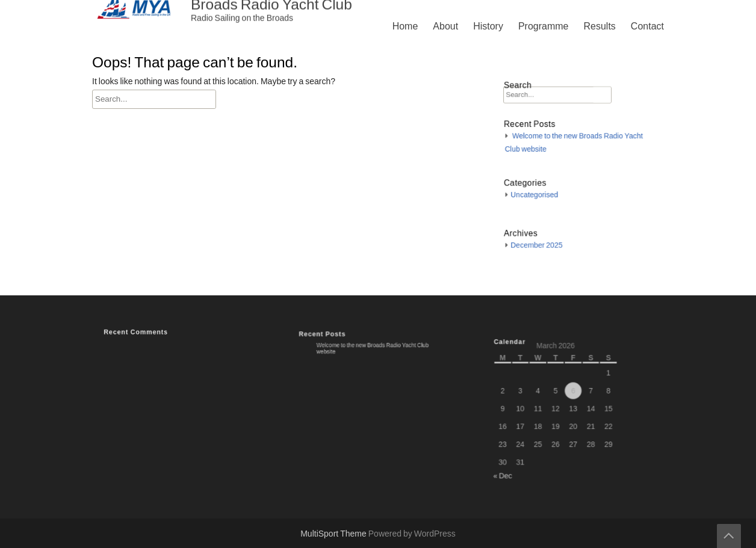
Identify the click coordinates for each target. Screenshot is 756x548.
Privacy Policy (500, 378)
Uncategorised (539, 192)
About (445, 26)
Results (600, 26)
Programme (544, 26)
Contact (647, 26)
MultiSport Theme (334, 534)
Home (405, 26)
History (488, 26)
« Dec (510, 469)
